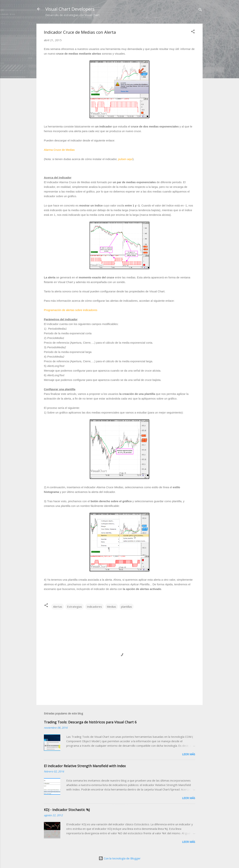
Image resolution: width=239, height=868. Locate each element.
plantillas (127, 607)
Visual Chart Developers (70, 9)
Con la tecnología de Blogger (120, 858)
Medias (111, 607)
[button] (193, 32)
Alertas (58, 607)
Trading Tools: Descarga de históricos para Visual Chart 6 (90, 722)
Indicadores (94, 607)
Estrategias (75, 607)
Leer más (189, 754)
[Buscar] (200, 10)
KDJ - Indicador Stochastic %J (67, 810)
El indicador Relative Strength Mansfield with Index (85, 766)
